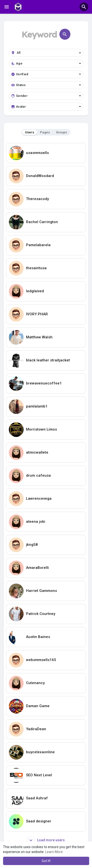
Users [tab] (30, 132)
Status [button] (46, 85)
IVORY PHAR (37, 314)
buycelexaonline (40, 752)
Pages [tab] (45, 132)
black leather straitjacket (48, 360)
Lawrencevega (39, 498)
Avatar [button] (46, 107)
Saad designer (39, 821)
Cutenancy (35, 683)
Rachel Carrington (42, 222)
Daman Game (38, 706)
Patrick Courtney (41, 614)
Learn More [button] (54, 852)
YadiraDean (36, 729)
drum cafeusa (38, 475)
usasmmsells (37, 153)
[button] (84, 7)
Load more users (46, 840)
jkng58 (32, 545)
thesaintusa (36, 268)
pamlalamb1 (37, 406)
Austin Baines (38, 637)
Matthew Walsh (39, 337)
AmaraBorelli (37, 568)
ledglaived (35, 291)
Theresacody (37, 199)
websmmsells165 (41, 660)
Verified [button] (46, 74)
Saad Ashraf (37, 798)
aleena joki (36, 522)
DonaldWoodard (40, 176)
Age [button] (46, 64)
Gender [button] (46, 96)
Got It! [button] (46, 861)
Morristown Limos (41, 429)
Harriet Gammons (41, 591)
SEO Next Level (39, 775)
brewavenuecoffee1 (44, 383)
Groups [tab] (62, 132)
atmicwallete (37, 452)
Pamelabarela (38, 245)
